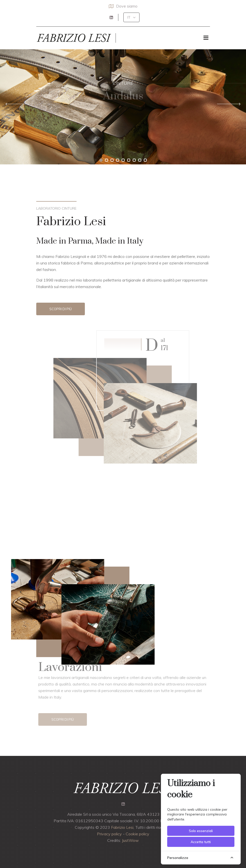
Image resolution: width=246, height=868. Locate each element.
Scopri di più (61, 309)
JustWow (130, 840)
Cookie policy (137, 834)
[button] (131, 17)
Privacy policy (109, 834)
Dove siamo (123, 6)
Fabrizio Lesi (122, 827)
